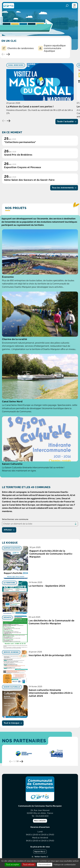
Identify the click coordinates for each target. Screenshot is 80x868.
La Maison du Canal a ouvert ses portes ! (30, 107)
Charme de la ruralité (15, 339)
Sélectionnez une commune (15, 519)
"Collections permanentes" (20, 142)
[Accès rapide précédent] (3, 54)
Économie (8, 277)
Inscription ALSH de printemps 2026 (50, 655)
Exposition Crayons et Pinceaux (23, 167)
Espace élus (40, 852)
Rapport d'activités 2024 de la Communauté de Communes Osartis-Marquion (51, 554)
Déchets (7, 617)
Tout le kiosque (13, 723)
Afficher (9, 530)
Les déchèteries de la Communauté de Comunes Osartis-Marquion (52, 622)
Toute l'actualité (67, 121)
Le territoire (9, 583)
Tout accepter (12, 865)
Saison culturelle (12, 687)
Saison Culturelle (12, 464)
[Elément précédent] (4, 121)
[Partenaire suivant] (21, 761)
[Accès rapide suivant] (8, 54)
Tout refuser (29, 865)
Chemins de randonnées (18, 48)
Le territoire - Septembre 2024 (47, 586)
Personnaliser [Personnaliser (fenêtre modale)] (45, 865)
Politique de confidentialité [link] (65, 865)
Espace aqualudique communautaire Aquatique (52, 48)
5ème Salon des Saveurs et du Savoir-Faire (29, 180)
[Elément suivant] (8, 121)
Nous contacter (40, 821)
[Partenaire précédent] (11, 761)
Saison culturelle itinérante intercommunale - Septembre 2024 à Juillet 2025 (51, 693)
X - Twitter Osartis (40, 857)
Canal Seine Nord (16, 65)
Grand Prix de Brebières (18, 155)
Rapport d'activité (12, 548)
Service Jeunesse (11, 652)
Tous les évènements (64, 188)
